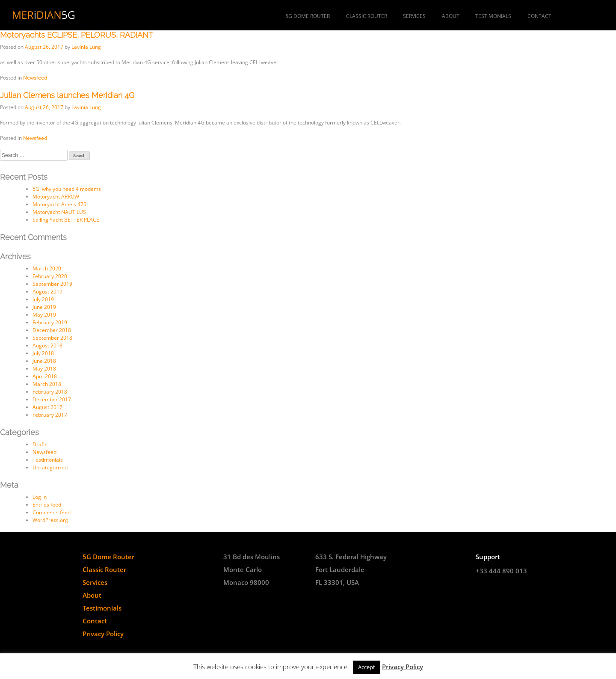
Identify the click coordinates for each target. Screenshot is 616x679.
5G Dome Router (308, 16)
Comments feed (52, 512)
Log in (40, 497)
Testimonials (493, 16)
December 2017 (52, 399)
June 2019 (44, 307)
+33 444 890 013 (501, 571)
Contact (539, 16)
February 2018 (50, 392)
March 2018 (47, 384)
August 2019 (47, 292)
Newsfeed (35, 78)
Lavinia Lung (86, 47)
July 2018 (43, 353)
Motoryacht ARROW (56, 197)
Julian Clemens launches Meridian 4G (67, 95)
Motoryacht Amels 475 (59, 204)
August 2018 (47, 345)
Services (414, 16)
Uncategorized (50, 467)
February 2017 (50, 415)
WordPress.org (50, 520)
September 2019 (52, 284)
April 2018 (45, 376)
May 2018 (44, 369)
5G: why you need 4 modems (67, 189)
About (451, 16)
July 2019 (43, 299)
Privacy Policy (103, 634)
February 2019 (50, 322)
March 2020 (47, 268)
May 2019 (44, 315)
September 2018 (52, 338)
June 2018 (44, 361)
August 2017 (47, 407)
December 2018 (52, 330)
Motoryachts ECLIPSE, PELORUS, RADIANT (77, 35)
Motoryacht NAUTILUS (59, 212)
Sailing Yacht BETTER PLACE (66, 220)
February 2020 (50, 276)
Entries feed (47, 505)
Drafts (40, 444)
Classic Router (367, 16)
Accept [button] (367, 667)
